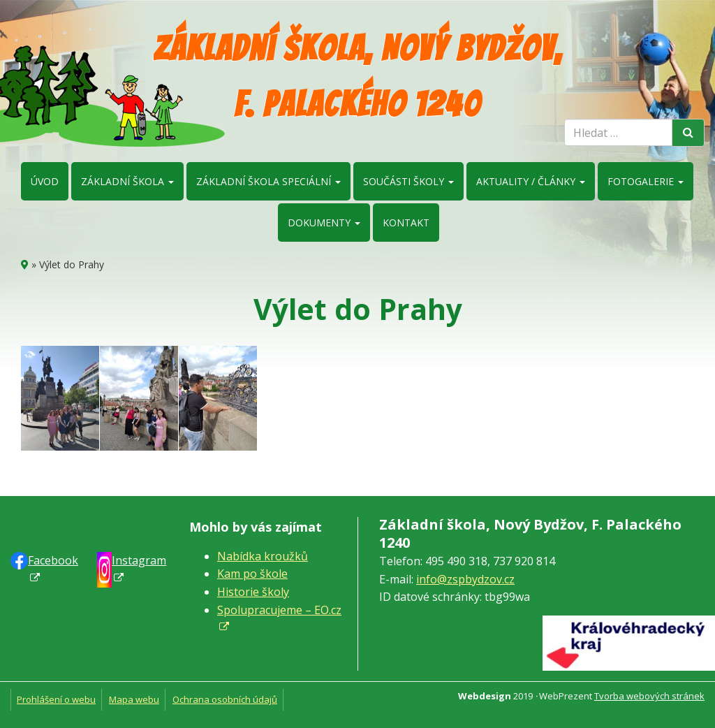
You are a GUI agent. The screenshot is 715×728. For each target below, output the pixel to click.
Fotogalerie (646, 181)
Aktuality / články (531, 181)
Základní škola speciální (268, 181)
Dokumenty (324, 223)
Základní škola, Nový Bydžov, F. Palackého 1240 (358, 77)
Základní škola (127, 181)
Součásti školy (408, 181)
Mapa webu (134, 699)
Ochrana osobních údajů (225, 699)
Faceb (53, 560)
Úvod (45, 181)
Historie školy (253, 592)
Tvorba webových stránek (649, 696)
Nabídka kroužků (263, 556)
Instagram (139, 560)
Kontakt (406, 223)
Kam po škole (252, 574)
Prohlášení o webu (56, 699)
